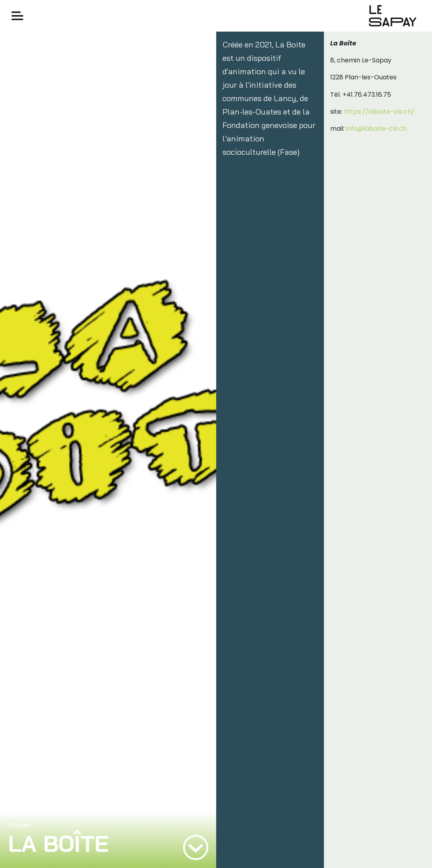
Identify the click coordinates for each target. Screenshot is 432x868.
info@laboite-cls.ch (376, 129)
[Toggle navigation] (17, 16)
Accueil (19, 825)
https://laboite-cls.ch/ (379, 112)
